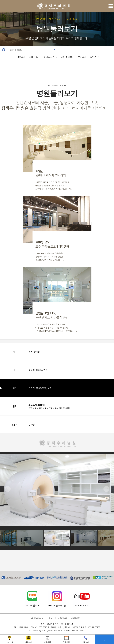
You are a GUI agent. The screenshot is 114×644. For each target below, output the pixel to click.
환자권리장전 (76, 618)
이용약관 (50, 618)
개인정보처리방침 (37, 618)
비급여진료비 (62, 618)
